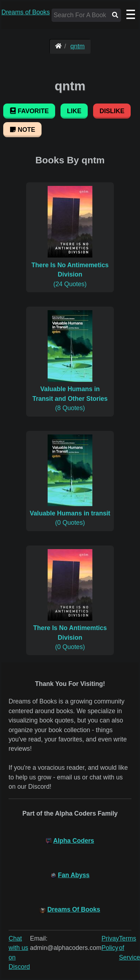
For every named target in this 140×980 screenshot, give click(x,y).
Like (74, 111)
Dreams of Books (26, 12)
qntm (78, 46)
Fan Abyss (74, 875)
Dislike (112, 111)
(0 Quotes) (70, 513)
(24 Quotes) (70, 270)
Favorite (29, 111)
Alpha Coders (73, 841)
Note (22, 130)
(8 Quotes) (70, 394)
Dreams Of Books (74, 909)
